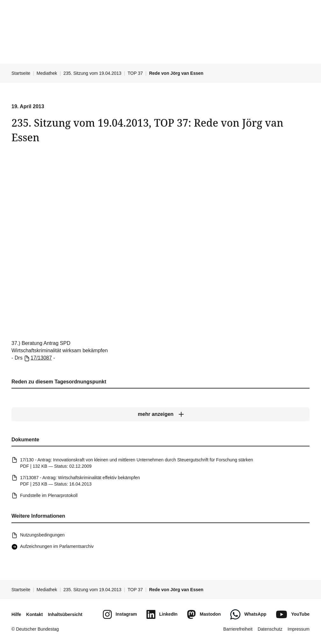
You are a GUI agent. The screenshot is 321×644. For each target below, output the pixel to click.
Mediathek (47, 73)
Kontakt (34, 614)
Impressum (299, 629)
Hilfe (16, 614)
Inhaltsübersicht (65, 614)
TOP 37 (135, 73)
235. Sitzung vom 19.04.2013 (92, 73)
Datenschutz (270, 629)
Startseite (21, 73)
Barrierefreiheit (238, 629)
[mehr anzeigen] (160, 415)
